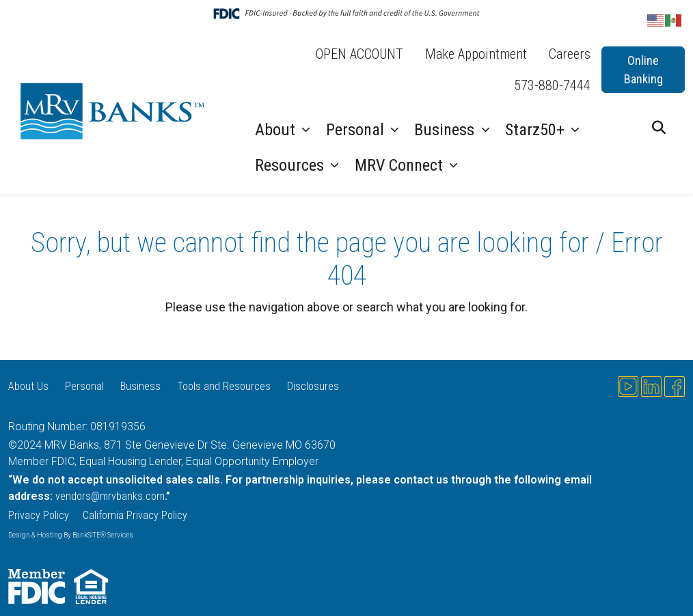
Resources (291, 165)
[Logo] (116, 110)
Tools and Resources (224, 386)
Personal (357, 130)
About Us (28, 386)
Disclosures (313, 386)
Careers (570, 54)
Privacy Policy (39, 515)
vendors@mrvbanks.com (110, 496)
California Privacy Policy (136, 515)
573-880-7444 (552, 85)
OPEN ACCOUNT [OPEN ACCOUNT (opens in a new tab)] (359, 54)
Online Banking (643, 70)
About (277, 130)
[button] (659, 128)
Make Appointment (476, 54)
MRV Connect (401, 165)
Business (446, 130)
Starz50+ (537, 130)
